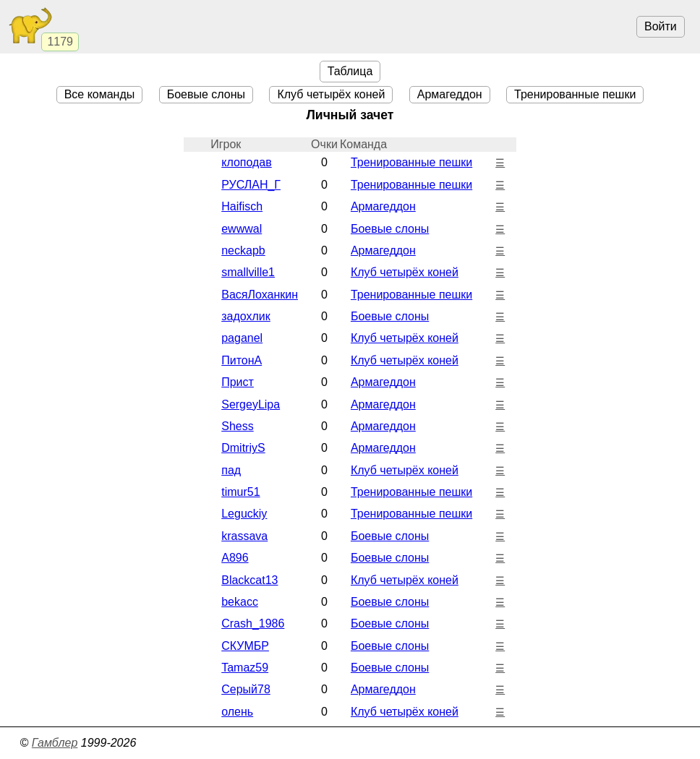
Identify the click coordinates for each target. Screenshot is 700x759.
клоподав (247, 162)
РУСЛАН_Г (251, 185)
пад (231, 470)
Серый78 (246, 689)
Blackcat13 (249, 580)
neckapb (243, 250)
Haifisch (242, 206)
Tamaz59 (245, 668)
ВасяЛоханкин (260, 295)
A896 (235, 558)
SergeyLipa (251, 404)
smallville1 (248, 272)
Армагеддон (450, 94)
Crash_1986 (253, 623)
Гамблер (55, 743)
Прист (238, 382)
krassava (244, 536)
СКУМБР (245, 646)
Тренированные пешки (575, 94)
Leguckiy (244, 514)
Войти (661, 26)
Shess (237, 426)
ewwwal (242, 229)
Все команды (100, 94)
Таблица (350, 71)
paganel (242, 338)
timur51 (240, 492)
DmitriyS (243, 448)
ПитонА (242, 360)
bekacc (240, 602)
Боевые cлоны (206, 94)
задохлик (246, 316)
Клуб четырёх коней (331, 94)
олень (237, 712)
